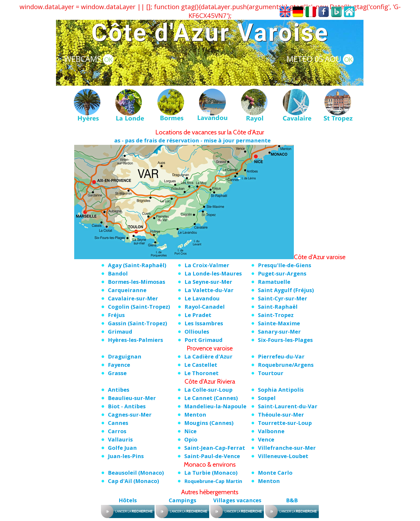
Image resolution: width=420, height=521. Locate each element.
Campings (183, 500)
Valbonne (271, 431)
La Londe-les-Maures (213, 273)
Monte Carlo (275, 473)
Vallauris (120, 439)
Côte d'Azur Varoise (210, 33)
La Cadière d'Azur (208, 356)
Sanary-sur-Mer (279, 332)
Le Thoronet (201, 373)
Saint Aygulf (286, 290)
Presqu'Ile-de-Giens (285, 265)
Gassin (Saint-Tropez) (138, 323)
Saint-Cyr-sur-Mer (283, 298)
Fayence (119, 365)
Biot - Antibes (127, 406)
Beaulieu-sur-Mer (132, 398)
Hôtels (128, 500)
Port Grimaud (204, 340)
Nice (190, 431)
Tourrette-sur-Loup (285, 423)
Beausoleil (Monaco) (136, 473)
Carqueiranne (127, 290)
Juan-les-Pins (126, 456)
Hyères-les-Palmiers (136, 340)
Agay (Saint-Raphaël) (137, 265)
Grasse (117, 373)
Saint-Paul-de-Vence (212, 456)
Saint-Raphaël (278, 307)
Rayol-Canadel (205, 307)
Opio (191, 439)
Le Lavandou (202, 298)
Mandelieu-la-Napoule (215, 406)
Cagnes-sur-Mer (130, 415)
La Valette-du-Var (209, 290)
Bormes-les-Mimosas (137, 282)
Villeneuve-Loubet (283, 456)
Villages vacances (237, 500)
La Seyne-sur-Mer (208, 282)
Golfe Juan (122, 448)
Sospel (267, 398)
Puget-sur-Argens (282, 273)
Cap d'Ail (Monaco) (134, 481)
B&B (292, 500)
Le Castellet (201, 365)
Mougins (209, 423)
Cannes (118, 423)
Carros (117, 431)
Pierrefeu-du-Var (281, 356)
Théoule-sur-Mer (281, 415)
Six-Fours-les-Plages (285, 340)
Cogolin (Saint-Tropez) (139, 307)
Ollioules (197, 332)
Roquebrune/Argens (286, 365)
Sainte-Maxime (279, 323)
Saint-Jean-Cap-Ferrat (215, 448)
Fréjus (116, 315)
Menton (195, 415)
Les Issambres (204, 323)
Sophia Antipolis (281, 390)
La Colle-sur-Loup (208, 390)
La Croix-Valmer (207, 265)
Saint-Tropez (276, 315)
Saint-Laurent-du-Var (288, 406)
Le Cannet (211, 398)
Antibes (119, 390)
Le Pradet (198, 315)
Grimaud (120, 332)
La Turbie (211, 473)
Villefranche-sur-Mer (287, 448)
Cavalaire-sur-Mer (133, 298)
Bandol (118, 273)
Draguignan (125, 356)
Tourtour (271, 373)
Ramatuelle (274, 282)
